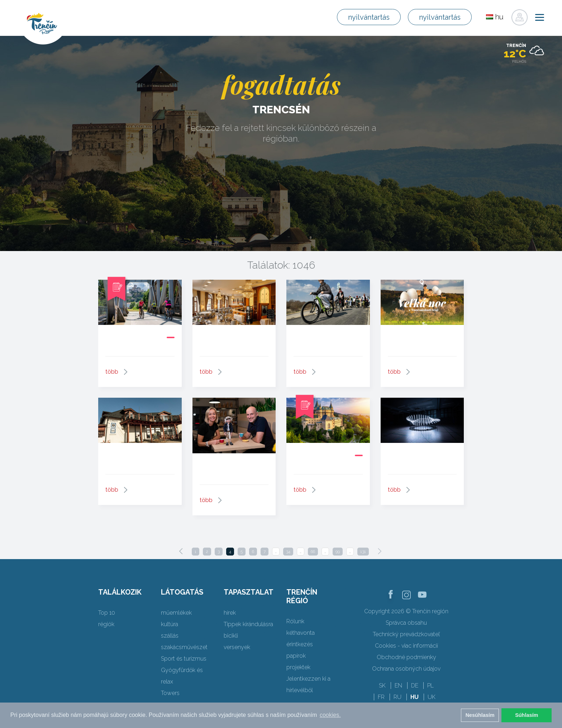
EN (398, 686)
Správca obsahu (406, 623)
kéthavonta (301, 633)
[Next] (380, 551)
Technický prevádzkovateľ (406, 634)
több (112, 372)
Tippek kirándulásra (248, 624)
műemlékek (176, 613)
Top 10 (107, 613)
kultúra (170, 624)
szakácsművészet (184, 647)
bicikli (231, 636)
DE (415, 686)
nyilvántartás (369, 17)
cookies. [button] (330, 715)
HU (415, 697)
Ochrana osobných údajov (406, 669)
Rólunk (295, 621)
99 (338, 552)
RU (397, 697)
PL (430, 686)
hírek (230, 613)
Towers (170, 693)
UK (432, 697)
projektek (298, 667)
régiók (106, 624)
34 (288, 552)
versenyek (237, 647)
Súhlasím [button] (527, 715)
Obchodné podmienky (406, 657)
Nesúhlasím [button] (480, 715)
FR (381, 697)
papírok (296, 656)
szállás (170, 636)
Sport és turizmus (184, 659)
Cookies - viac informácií (406, 646)
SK (382, 686)
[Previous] (181, 551)
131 (363, 552)
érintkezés (300, 644)
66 (313, 552)
